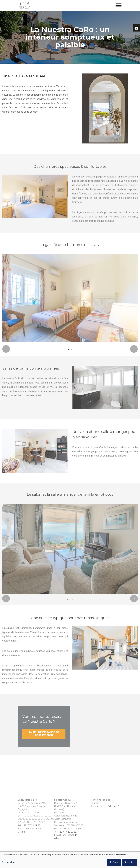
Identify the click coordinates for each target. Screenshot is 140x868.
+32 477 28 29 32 (31, 825)
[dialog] (70, 860)
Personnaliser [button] (9, 862)
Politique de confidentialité (105, 806)
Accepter (129, 862)
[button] (68, 352)
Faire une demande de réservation (44, 736)
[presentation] (6, 351)
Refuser (114, 862)
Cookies (95, 803)
